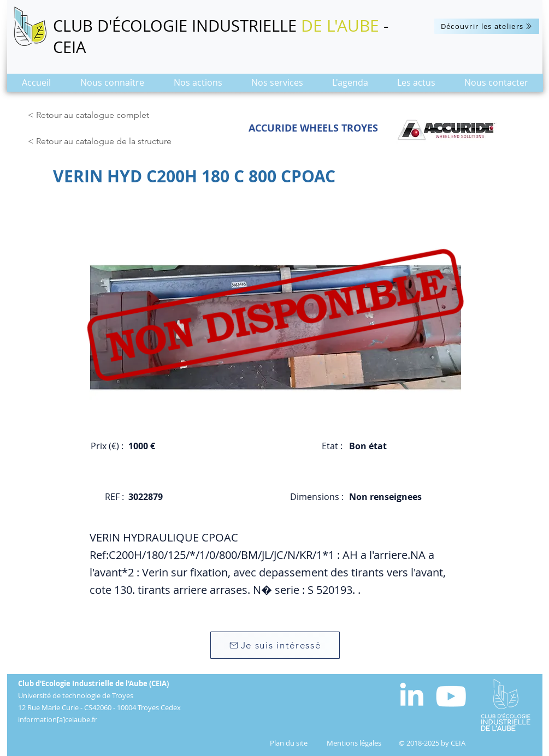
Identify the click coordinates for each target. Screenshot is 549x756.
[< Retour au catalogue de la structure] (102, 141)
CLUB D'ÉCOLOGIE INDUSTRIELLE (177, 26)
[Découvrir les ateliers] (487, 26)
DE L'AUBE (340, 26)
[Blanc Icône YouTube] (451, 696)
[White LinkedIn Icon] (412, 694)
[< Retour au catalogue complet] (90, 115)
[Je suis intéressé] (275, 645)
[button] (112, 86)
